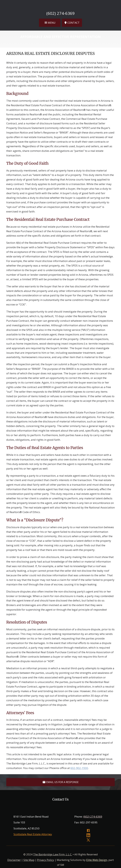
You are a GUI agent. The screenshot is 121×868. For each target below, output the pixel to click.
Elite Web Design (97, 860)
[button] (50, 23)
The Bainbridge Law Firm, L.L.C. (53, 854)
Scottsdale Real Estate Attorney (33, 834)
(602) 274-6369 (60, 13)
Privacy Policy (46, 860)
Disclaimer (14, 860)
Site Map (29, 860)
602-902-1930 (79, 768)
